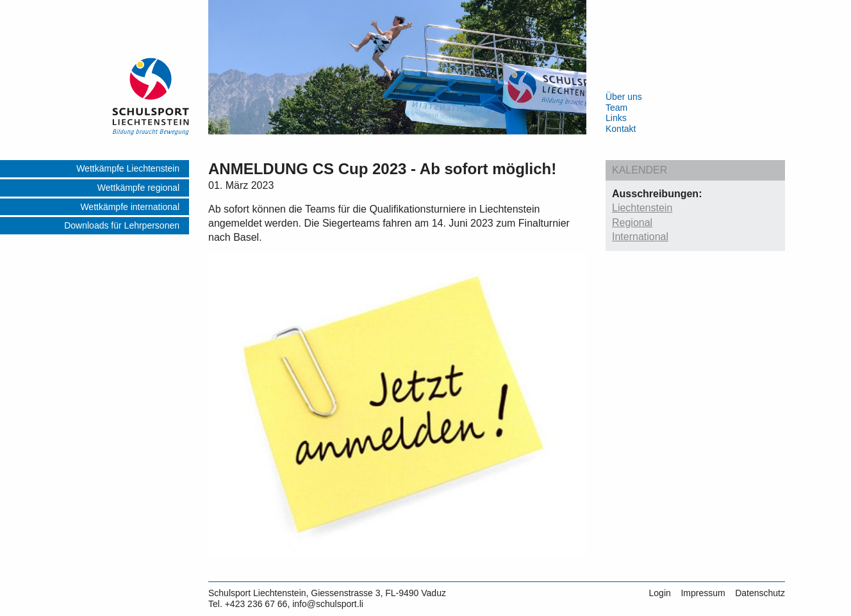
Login (660, 593)
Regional (632, 223)
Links (616, 118)
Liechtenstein (642, 208)
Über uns (624, 97)
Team (616, 108)
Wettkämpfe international (130, 207)
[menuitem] (95, 170)
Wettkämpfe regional (138, 188)
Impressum (703, 593)
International (640, 237)
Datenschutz (760, 593)
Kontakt (621, 129)
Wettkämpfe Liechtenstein (128, 168)
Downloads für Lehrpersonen (122, 225)
